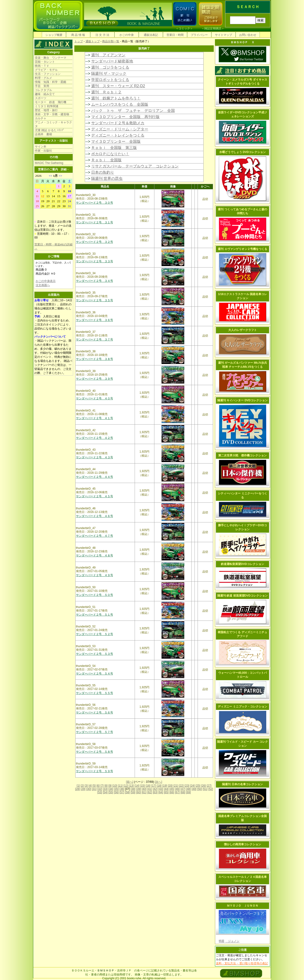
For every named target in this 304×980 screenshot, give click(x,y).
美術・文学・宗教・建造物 (52, 114)
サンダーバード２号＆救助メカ (118, 123)
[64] (161, 792)
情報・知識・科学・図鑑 (51, 82)
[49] (194, 789)
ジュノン (232, 941)
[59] (133, 792)
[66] (172, 792)
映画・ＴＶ (42, 66)
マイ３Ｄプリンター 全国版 (116, 141)
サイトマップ (223, 35)
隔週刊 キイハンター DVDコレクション (242, 400)
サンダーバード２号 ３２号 (95, 242)
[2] (82, 786)
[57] (122, 792)
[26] (204, 786)
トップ (79, 41)
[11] (120, 786)
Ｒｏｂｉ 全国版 (106, 160)
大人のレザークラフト (242, 330)
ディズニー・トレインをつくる (118, 135)
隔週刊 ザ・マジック (109, 74)
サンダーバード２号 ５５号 (95, 693)
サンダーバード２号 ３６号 (95, 320)
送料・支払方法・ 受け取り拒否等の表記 (242, 963)
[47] (183, 789)
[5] (94, 786)
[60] (138, 792)
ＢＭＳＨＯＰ (106, 970)
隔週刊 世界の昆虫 (107, 179)
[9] (110, 786)
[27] (209, 786)
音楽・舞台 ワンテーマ (51, 58)
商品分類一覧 (111, 41)
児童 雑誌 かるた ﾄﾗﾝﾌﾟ (50, 130)
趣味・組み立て (45, 94)
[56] (116, 792)
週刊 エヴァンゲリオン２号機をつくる (242, 249)
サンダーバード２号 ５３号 (95, 654)
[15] (142, 786)
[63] (155, 792)
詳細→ (65, 169)
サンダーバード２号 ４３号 (95, 457)
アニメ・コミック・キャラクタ (53, 124)
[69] (188, 792)
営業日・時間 (175, 35)
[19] (165, 786)
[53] (100, 792)
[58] (127, 792)
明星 (222, 941)
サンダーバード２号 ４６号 (95, 516)
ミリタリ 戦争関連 (47, 106)
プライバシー (199, 35)
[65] (166, 792)
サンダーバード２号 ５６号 (95, 712)
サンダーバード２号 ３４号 (95, 281)
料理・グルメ (43, 78)
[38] (133, 789)
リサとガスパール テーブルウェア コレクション (135, 166)
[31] (94, 789)
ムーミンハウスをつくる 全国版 (120, 104)
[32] (100, 789)
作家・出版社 (43, 151)
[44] (166, 789)
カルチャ (41, 118)
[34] (111, 789)
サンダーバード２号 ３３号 (95, 261)
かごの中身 (127, 35)
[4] (90, 786)
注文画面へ (43, 285)
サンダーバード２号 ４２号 (95, 438)
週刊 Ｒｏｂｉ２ (106, 92)
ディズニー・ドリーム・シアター (120, 129)
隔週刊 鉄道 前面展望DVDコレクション (242, 596)
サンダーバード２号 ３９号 (95, 379)
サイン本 (41, 147)
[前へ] (130, 782)
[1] (78, 786)
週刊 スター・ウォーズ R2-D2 (118, 86)
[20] (170, 786)
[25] (198, 786)
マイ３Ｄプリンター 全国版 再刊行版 (125, 117)
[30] (89, 789)
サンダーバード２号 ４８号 (95, 555)
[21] (176, 786)
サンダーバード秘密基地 (112, 61)
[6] (98, 786)
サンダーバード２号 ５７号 (95, 732)
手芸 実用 (42, 86)
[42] (155, 789)
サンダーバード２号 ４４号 (95, 477)
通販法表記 (151, 35)
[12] (126, 786)
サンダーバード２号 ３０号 (95, 203)
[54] (105, 792)
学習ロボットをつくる (110, 80)
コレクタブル (43, 90)
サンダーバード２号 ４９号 (95, 575)
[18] (159, 786)
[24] (192, 786)
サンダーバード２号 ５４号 (95, 674)
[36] (122, 789)
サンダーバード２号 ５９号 (95, 771)
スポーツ (41, 98)
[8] (106, 786)
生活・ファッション (48, 74)
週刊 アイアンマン (108, 55)
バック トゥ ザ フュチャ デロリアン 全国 (133, 111)
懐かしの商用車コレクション (242, 844)
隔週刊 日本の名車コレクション (242, 784)
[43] (161, 789)
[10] (115, 786)
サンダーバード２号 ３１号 (95, 222)
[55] (111, 792)
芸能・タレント (45, 62)
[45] (172, 789)
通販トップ (93, 41)
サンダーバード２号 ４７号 (95, 536)
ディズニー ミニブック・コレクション (242, 707)
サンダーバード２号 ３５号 (95, 300)
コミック (184, 29)
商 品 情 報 (78, 35)
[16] (148, 786)
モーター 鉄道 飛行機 (51, 102)
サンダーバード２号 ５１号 (95, 615)
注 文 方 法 (102, 35)
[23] (187, 786)
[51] (205, 789)
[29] (83, 789)
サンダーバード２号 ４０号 (95, 398)
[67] (177, 792)
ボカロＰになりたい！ (110, 154)
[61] (144, 792)
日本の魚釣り (103, 172)
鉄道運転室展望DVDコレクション (242, 564)
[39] (138, 789)
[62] (150, 792)
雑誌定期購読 (213, 29)
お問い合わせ (248, 35)
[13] (131, 786)
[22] (181, 786)
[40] (144, 789)
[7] (102, 786)
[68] (183, 792)
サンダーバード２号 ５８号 (95, 752)
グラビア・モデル (46, 70)
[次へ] (159, 782)
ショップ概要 (54, 35)
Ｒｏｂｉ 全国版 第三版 (114, 148)
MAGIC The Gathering (49, 163)
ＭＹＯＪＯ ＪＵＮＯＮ (242, 906)
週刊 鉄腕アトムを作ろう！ (116, 98)
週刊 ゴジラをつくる (110, 67)
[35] (116, 789)
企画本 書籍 (43, 134)
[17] (154, 786)
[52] (211, 789)
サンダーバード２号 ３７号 (95, 339)
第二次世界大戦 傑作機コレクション (242, 455)
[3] (86, 786)
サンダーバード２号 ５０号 (95, 595)
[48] (188, 789)
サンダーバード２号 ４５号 (95, 496)
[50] (199, 789)
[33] (105, 789)
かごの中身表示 (46, 281)
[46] (177, 789)
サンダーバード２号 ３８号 (95, 359)
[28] (77, 789)
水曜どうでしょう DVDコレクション (243, 152)
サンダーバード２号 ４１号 (95, 418)
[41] (150, 789)
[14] (137, 786)
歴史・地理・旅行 (46, 110)
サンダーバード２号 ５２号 (95, 634)
